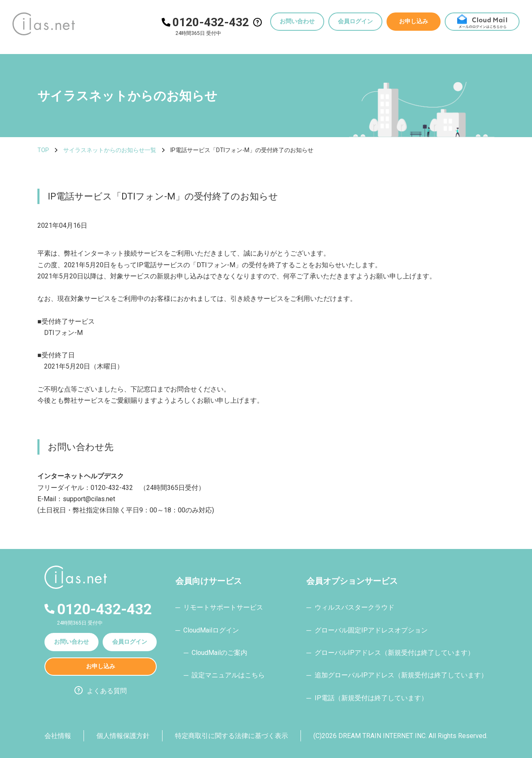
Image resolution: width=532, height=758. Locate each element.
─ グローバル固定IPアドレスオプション (367, 630)
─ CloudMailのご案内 (216, 653)
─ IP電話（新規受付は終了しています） (367, 698)
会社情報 (58, 736)
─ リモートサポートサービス (219, 607)
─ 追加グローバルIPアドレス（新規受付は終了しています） (397, 675)
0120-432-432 (211, 22)
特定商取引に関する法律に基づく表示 (232, 736)
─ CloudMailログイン (207, 630)
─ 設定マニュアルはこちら (224, 675)
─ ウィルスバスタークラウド (350, 607)
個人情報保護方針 (123, 736)
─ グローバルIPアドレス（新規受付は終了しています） (390, 653)
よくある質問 (107, 691)
